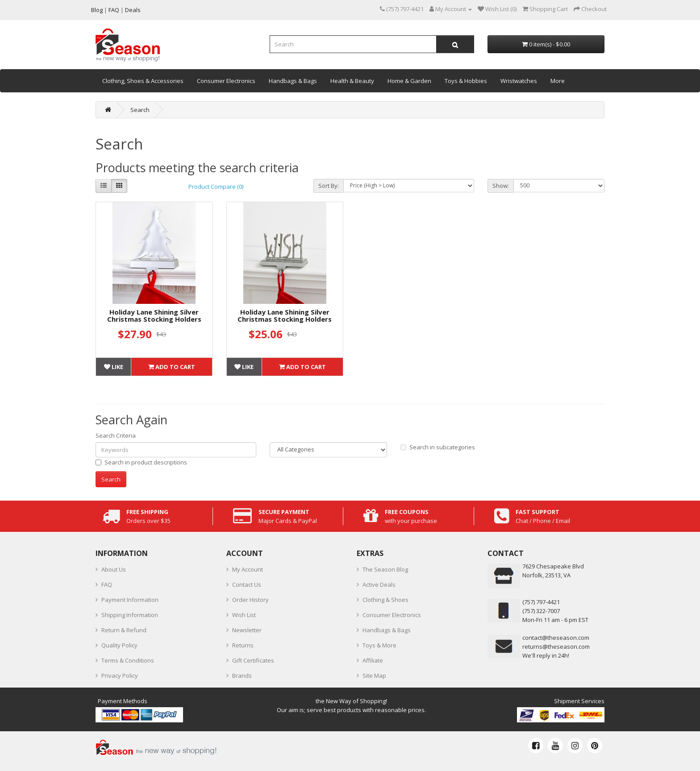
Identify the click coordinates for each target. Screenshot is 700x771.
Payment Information (130, 600)
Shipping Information (130, 615)
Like (114, 367)
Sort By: (329, 186)
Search (140, 110)
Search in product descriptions (141, 462)
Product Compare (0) (216, 187)
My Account (248, 569)
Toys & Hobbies (466, 81)
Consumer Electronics (226, 81)
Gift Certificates (253, 660)
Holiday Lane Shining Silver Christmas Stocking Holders (154, 316)
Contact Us (247, 584)
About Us (114, 569)
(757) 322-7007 (541, 611)
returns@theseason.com (556, 647)
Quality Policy (119, 645)
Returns (243, 645)
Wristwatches (519, 81)
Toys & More (379, 645)
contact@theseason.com (556, 638)
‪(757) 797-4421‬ (541, 602)
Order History (250, 600)
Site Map (374, 676)
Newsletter (247, 630)
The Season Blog (385, 569)
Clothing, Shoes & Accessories (143, 81)
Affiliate (373, 660)
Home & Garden (409, 81)
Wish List (244, 615)
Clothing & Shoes (385, 600)
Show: (501, 186)
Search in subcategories (438, 447)
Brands (242, 676)
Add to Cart (172, 367)
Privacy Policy (120, 676)
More (558, 81)
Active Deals (379, 584)
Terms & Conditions (128, 660)
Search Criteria (116, 435)
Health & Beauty (352, 81)
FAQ (107, 584)
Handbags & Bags (293, 81)
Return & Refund (124, 630)
